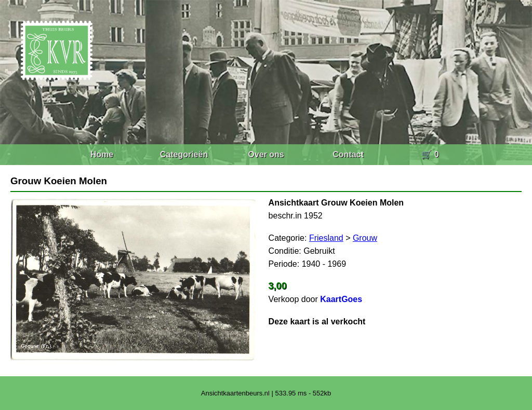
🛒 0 (430, 154)
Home (102, 154)
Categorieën (184, 154)
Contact (348, 154)
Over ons (266, 154)
